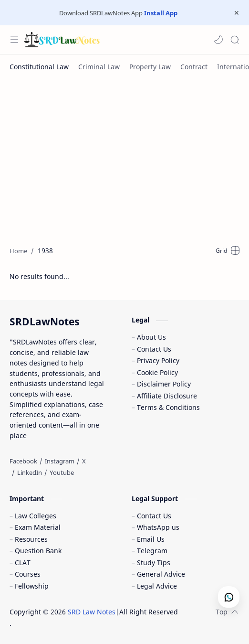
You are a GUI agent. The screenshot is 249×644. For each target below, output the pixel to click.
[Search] (235, 40)
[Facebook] (23, 461)
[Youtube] (62, 472)
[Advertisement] (129, 155)
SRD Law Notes (92, 612)
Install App (161, 13)
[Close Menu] (237, 13)
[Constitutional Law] (39, 67)
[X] (84, 461)
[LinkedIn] (30, 472)
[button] (218, 40)
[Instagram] (60, 461)
